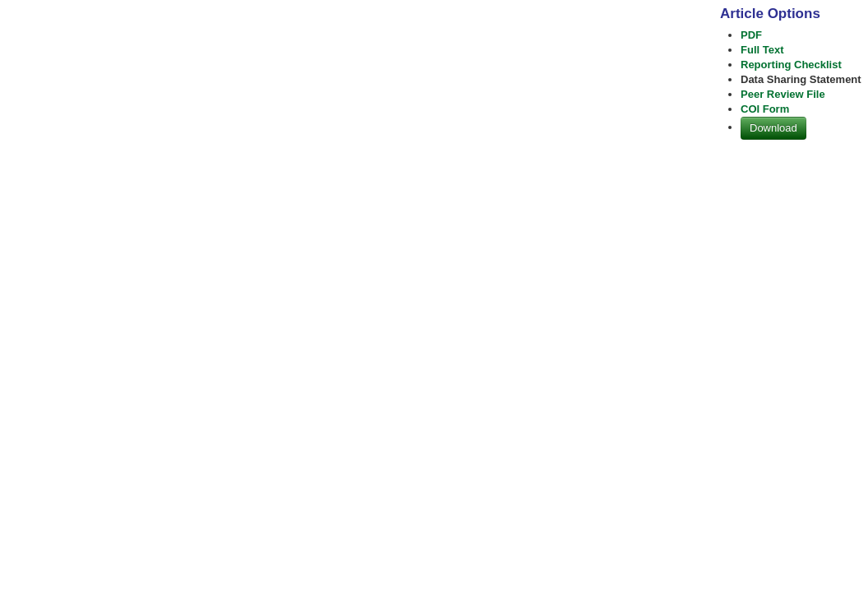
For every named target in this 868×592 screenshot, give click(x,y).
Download (773, 128)
